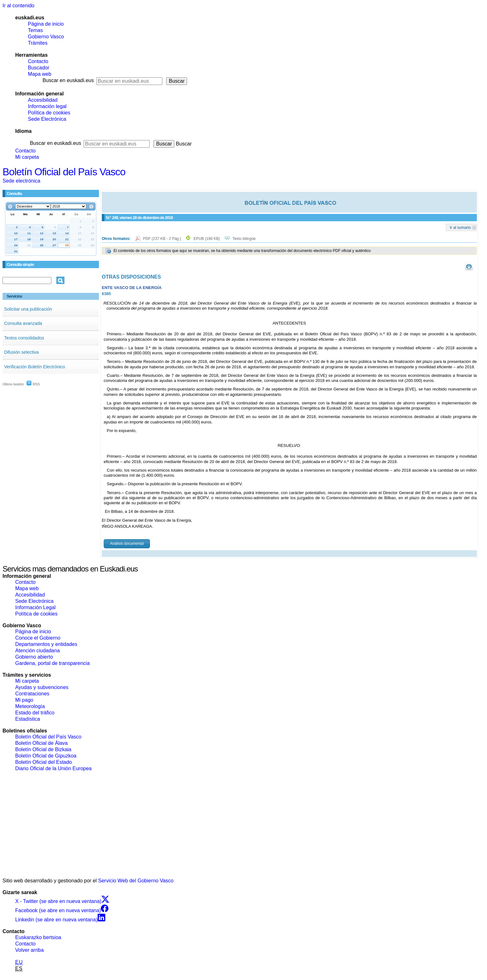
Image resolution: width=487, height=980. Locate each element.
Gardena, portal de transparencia (52, 663)
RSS (33, 384)
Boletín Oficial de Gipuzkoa (46, 756)
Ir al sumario (460, 227)
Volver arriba (29, 950)
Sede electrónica (21, 181)
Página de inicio (46, 24)
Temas (35, 30)
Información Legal (35, 607)
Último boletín (13, 384)
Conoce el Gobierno (38, 638)
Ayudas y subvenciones (42, 687)
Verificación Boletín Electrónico (35, 367)
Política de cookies (49, 113)
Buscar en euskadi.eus (68, 80)
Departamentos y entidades (46, 644)
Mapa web (40, 74)
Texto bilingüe (244, 239)
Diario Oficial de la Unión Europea (53, 768)
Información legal (47, 106)
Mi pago (24, 700)
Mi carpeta (27, 157)
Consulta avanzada (23, 323)
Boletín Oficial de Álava (41, 743)
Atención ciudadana (38, 651)
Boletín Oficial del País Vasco (64, 172)
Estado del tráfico (35, 713)
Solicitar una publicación (28, 309)
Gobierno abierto (34, 657)
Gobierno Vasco (46, 37)
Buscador (39, 68)
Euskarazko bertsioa (38, 937)
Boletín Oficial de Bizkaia (43, 749)
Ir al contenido (19, 6)
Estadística (28, 719)
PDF (162, 239)
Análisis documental (127, 544)
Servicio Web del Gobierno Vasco (136, 881)
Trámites (38, 43)
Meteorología (30, 706)
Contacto (38, 61)
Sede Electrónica (47, 119)
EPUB (207, 239)
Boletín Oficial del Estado (44, 762)
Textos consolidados (24, 338)
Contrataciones (32, 694)
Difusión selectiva (21, 352)
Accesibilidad (43, 100)
